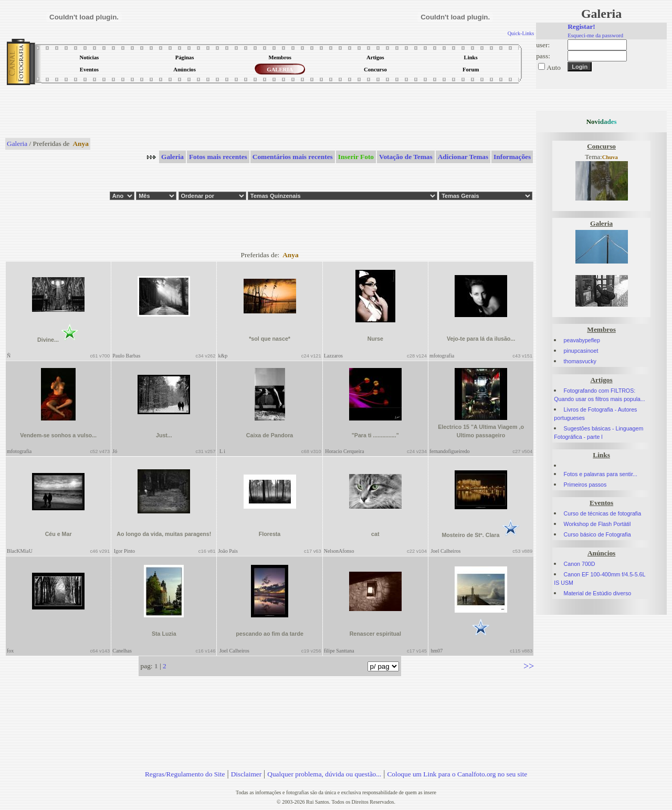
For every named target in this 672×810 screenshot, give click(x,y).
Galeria (17, 144)
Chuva (610, 157)
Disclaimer (246, 774)
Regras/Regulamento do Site (185, 774)
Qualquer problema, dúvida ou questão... (324, 774)
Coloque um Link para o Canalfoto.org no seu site (457, 774)
